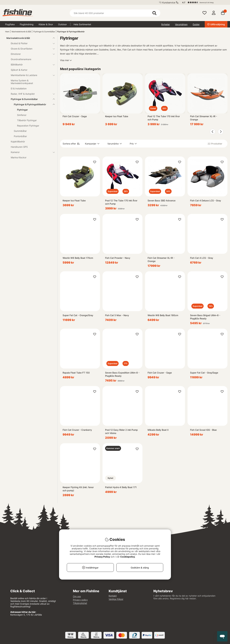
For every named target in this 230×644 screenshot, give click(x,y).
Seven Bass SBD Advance (162, 200)
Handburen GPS (19, 147)
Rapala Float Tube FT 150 (76, 373)
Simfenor (22, 115)
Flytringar (22, 110)
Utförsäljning (216, 24)
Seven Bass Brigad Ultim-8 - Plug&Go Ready (205, 317)
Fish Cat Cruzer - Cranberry (77, 430)
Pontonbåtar (20, 136)
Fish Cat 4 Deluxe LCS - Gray (206, 200)
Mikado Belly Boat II (158, 430)
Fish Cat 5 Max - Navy (117, 315)
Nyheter (166, 24)
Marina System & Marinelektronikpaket (22, 82)
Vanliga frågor (116, 599)
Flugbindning (27, 24)
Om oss (77, 596)
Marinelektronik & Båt (21, 32)
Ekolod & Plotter (31, 43)
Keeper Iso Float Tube (117, 116)
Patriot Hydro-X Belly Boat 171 (121, 487)
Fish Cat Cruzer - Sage (75, 116)
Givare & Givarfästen (31, 49)
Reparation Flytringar (28, 126)
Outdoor (62, 24)
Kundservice (169, 2)
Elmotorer (31, 54)
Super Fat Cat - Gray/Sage (204, 373)
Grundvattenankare (21, 59)
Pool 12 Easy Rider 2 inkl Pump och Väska (121, 431)
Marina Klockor (19, 157)
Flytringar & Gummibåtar (44, 32)
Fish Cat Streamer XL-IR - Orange (204, 118)
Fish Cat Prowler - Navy (118, 258)
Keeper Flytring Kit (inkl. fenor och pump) (78, 489)
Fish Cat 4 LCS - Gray (202, 258)
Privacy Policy (102, 557)
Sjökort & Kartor (19, 70)
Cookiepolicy (128, 557)
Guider (196, 24)
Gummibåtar (20, 131)
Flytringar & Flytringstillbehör (71, 32)
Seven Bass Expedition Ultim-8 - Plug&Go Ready (122, 374)
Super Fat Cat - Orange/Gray (78, 315)
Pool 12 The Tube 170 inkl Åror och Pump (164, 118)
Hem (7, 32)
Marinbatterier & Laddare (31, 75)
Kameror (31, 152)
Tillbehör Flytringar (27, 120)
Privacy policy (80, 600)
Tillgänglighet (80, 603)
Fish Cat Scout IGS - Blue (203, 430)
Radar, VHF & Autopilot (31, 94)
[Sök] (115, 13)
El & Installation (19, 88)
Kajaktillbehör (18, 142)
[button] (203, 2)
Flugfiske (10, 24)
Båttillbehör (31, 65)
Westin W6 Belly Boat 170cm (78, 258)
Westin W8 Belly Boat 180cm (163, 315)
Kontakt (113, 596)
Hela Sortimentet (82, 24)
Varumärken (181, 24)
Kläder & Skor (46, 24)
